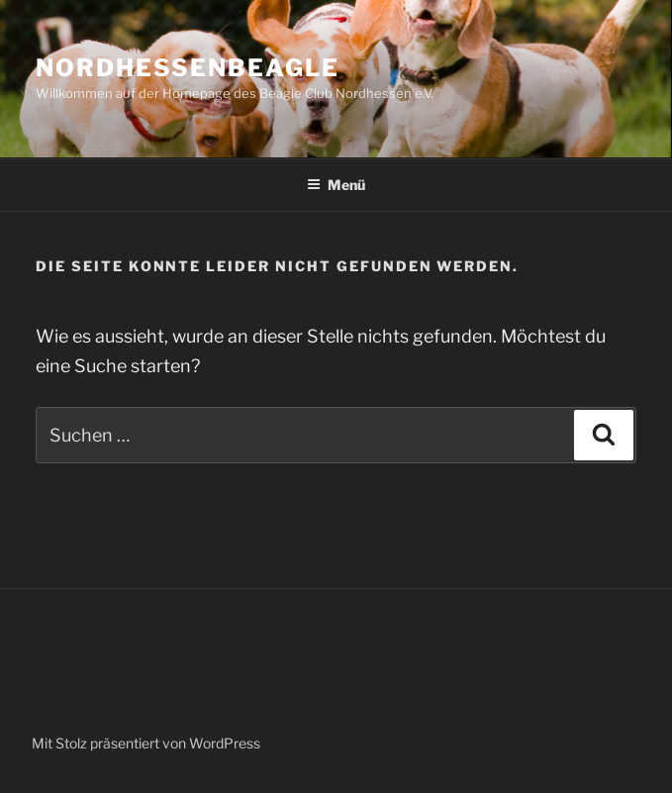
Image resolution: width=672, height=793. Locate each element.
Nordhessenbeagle (188, 68)
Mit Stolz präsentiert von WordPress (146, 743)
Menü (336, 185)
